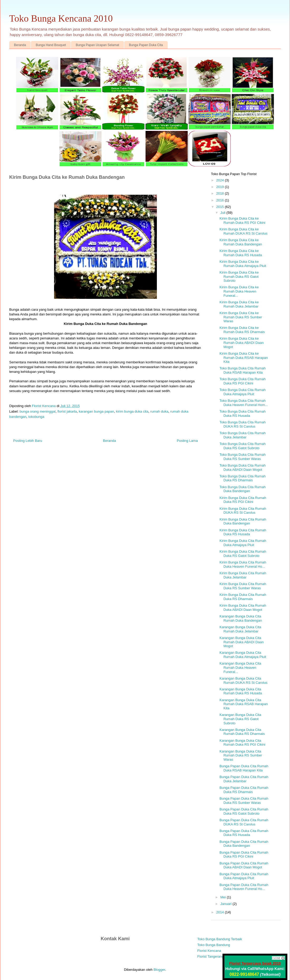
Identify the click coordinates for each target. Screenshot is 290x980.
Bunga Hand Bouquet (51, 45)
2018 (221, 193)
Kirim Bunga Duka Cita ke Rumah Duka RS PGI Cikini (242, 221)
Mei (224, 897)
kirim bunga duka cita (132, 411)
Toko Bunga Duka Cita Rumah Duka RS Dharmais (242, 478)
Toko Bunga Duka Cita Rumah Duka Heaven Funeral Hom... (243, 403)
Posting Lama (187, 441)
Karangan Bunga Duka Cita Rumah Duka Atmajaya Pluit (243, 655)
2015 (221, 207)
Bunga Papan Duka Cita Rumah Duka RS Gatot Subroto (244, 811)
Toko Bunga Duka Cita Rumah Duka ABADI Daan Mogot (242, 467)
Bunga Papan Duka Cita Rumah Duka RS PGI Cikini (244, 855)
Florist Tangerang (210, 956)
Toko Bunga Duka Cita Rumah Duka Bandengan (242, 489)
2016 (221, 200)
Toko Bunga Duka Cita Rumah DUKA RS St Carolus (242, 424)
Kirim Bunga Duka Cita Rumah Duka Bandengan (243, 521)
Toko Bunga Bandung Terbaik (220, 939)
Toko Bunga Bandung (214, 945)
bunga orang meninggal (38, 411)
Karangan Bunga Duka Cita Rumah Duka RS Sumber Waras (241, 755)
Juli (223, 213)
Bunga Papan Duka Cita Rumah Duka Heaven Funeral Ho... (244, 887)
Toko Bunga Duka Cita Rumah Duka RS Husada (242, 414)
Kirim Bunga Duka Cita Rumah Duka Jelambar (243, 575)
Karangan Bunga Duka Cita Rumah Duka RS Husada (241, 691)
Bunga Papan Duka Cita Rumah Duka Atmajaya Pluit (244, 876)
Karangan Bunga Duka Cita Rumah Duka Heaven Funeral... (240, 667)
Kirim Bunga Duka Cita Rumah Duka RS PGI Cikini (243, 500)
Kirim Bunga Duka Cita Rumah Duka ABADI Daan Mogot (243, 608)
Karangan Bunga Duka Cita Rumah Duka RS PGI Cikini (242, 743)
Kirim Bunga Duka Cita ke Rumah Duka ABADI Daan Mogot (241, 343)
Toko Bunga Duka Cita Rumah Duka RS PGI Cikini (242, 381)
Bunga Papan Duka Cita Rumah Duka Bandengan (244, 844)
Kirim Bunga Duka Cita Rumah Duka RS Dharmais (243, 597)
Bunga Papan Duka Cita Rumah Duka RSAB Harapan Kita (244, 768)
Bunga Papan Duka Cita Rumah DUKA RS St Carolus (244, 822)
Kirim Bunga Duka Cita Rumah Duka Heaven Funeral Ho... (243, 564)
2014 (221, 912)
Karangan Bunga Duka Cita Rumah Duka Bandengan (241, 618)
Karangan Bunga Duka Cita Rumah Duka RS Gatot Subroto (240, 719)
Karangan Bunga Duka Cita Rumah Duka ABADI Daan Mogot (241, 642)
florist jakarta (67, 411)
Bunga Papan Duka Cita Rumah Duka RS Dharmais (244, 790)
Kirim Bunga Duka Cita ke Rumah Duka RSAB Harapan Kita (243, 358)
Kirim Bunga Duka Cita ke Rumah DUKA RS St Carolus (243, 231)
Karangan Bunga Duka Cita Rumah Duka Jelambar (240, 629)
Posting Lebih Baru (28, 441)
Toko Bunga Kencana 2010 (61, 18)
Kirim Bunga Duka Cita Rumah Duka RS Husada (243, 532)
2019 (221, 187)
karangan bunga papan (96, 411)
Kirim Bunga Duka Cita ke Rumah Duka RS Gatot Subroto (239, 276)
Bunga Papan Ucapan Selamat (97, 45)
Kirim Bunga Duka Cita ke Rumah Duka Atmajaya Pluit (243, 264)
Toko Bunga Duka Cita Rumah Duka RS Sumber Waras (242, 457)
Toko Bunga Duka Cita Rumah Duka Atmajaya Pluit (242, 392)
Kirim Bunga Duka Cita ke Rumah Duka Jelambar (239, 304)
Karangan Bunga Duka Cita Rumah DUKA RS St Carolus (243, 680)
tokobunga (36, 417)
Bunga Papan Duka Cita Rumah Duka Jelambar (244, 779)
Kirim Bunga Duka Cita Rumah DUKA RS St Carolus (243, 511)
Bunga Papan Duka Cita (146, 45)
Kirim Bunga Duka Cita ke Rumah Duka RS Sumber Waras (241, 317)
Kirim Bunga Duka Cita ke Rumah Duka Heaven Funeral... (239, 291)
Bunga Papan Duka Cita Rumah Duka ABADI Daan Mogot (244, 865)
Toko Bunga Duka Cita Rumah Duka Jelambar (242, 435)
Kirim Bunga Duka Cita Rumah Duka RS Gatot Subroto (243, 554)
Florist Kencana (209, 951)
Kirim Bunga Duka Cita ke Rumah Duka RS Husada (241, 253)
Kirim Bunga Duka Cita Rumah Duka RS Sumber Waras (243, 586)
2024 (221, 180)
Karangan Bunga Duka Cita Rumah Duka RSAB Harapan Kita (243, 704)
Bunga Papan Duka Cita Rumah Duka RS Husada (244, 833)
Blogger (159, 970)
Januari (226, 904)
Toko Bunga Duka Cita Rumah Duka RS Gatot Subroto (242, 446)
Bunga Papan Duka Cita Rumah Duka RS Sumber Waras (244, 801)
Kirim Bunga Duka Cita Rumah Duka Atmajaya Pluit (243, 543)
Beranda (20, 45)
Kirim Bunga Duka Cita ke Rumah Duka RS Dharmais (242, 330)
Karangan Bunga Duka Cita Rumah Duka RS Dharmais (242, 732)
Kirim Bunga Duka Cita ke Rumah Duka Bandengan (241, 242)
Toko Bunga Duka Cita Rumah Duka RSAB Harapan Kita (242, 370)
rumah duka (159, 411)
